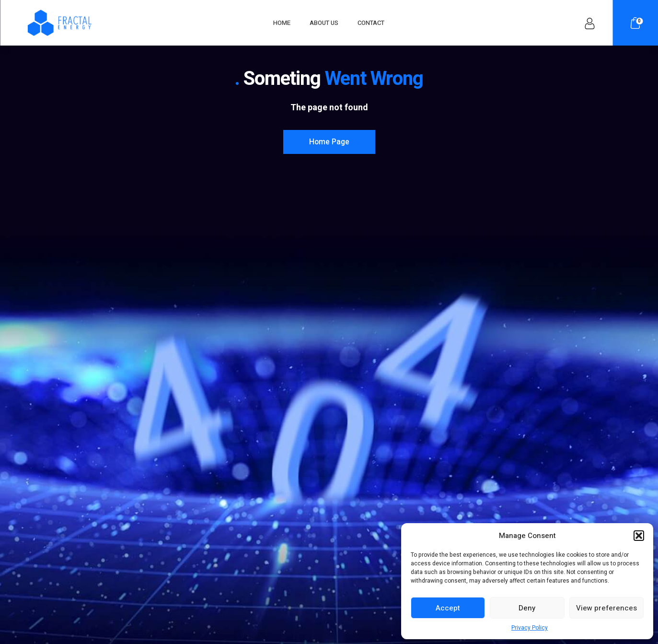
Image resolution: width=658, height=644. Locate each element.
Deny (527, 608)
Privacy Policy (530, 628)
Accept (448, 608)
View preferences (606, 608)
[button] (639, 536)
